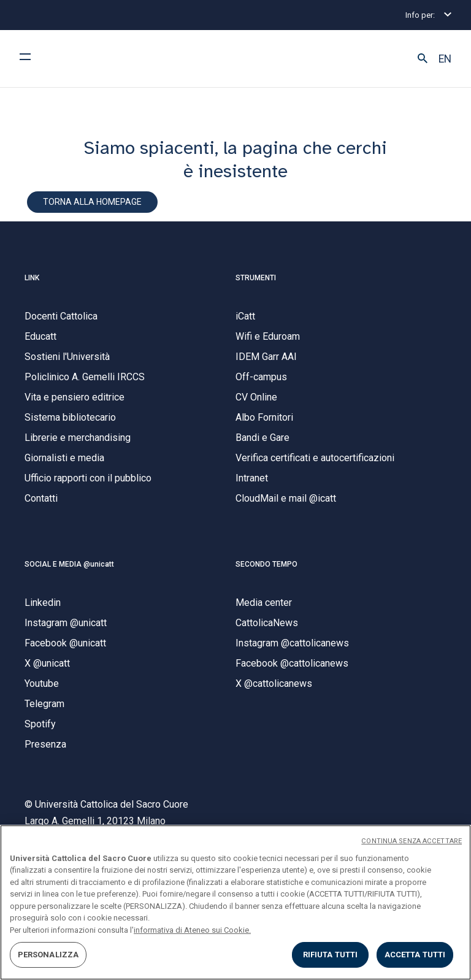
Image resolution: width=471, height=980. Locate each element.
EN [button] (445, 59)
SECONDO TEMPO (266, 564)
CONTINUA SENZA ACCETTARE (412, 841)
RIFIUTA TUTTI (331, 955)
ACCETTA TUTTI (415, 955)
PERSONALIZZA (48, 955)
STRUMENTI (256, 278)
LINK (32, 278)
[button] (423, 59)
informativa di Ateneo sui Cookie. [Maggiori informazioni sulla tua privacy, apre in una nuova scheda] (192, 930)
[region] (235, 902)
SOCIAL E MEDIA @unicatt (69, 564)
